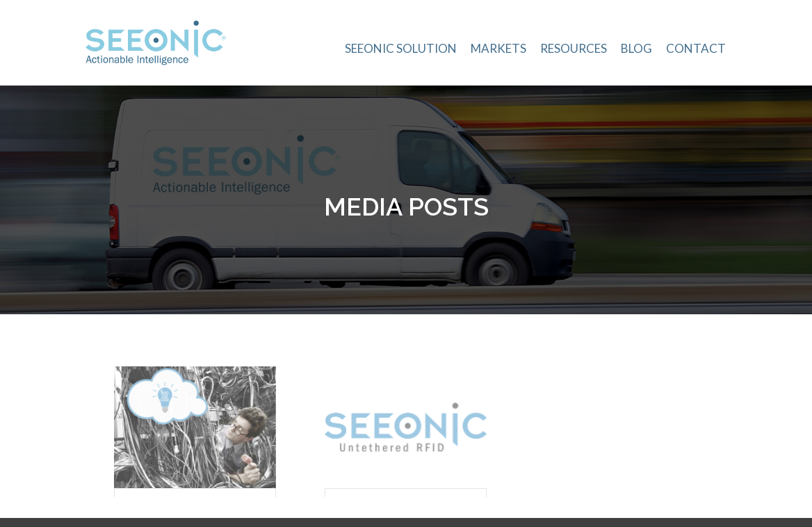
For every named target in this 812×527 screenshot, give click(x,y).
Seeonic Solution (401, 48)
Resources (574, 48)
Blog (636, 48)
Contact (696, 48)
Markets (498, 48)
